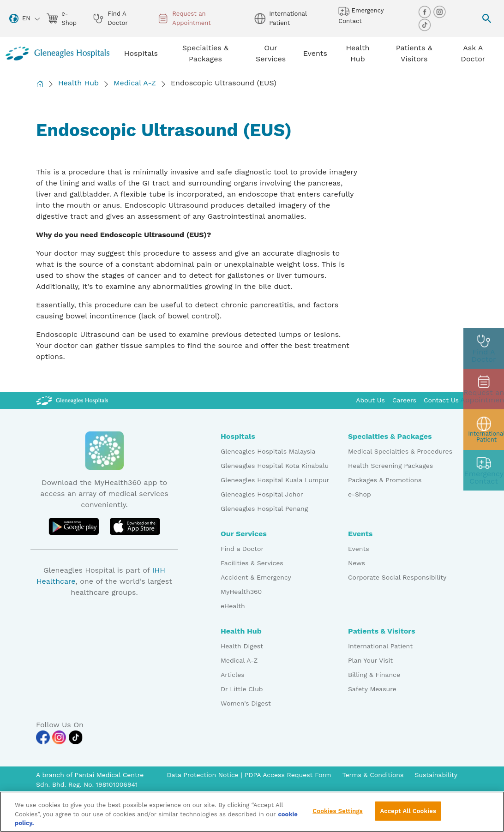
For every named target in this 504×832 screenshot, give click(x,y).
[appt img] (484, 389)
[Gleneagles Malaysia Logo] (72, 400)
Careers (404, 400)
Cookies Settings (338, 815)
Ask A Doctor (473, 53)
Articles (233, 675)
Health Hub (78, 83)
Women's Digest (246, 703)
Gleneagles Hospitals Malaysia (268, 451)
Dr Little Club (242, 689)
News (357, 563)
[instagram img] (439, 11)
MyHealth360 (241, 592)
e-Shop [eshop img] (62, 18)
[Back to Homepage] (40, 84)
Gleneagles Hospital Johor (262, 494)
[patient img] (484, 430)
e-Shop (360, 494)
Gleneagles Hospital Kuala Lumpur (275, 480)
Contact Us (441, 400)
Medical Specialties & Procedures (400, 451)
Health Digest (242, 646)
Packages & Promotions (385, 480)
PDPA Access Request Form (288, 775)
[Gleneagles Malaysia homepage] (57, 54)
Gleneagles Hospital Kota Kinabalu (275, 466)
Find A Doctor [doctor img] (110, 18)
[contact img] (484, 470)
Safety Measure (372, 689)
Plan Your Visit (370, 660)
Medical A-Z (135, 83)
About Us (370, 400)
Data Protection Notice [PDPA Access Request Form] (204, 775)
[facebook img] (426, 11)
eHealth (233, 606)
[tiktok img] (425, 24)
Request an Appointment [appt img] (184, 18)
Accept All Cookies (408, 815)
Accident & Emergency (256, 577)
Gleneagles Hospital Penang (264, 509)
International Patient (380, 646)
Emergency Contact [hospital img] (361, 15)
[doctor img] (484, 348)
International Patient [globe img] (280, 18)
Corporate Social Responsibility (397, 577)
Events (359, 549)
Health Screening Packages (390, 466)
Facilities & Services (252, 563)
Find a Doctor (242, 549)
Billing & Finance (374, 675)
